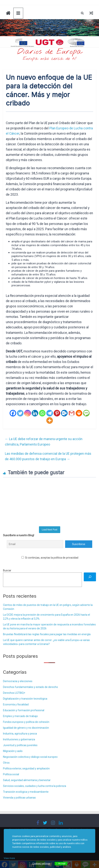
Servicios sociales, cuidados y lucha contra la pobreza (35, 786)
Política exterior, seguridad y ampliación (26, 768)
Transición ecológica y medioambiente (26, 792)
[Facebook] (13, 413)
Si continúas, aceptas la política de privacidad (50, 558)
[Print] (79, 413)
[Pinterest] (57, 413)
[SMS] (86, 413)
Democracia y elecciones (18, 681)
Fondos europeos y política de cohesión (26, 722)
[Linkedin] (35, 413)
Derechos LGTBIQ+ (14, 693)
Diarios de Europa (49, 52)
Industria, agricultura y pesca (20, 734)
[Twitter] (20, 413)
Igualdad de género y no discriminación (26, 728)
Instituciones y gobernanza (19, 739)
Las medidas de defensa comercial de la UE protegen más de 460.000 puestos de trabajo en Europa (48, 456)
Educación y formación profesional (24, 710)
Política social (11, 774)
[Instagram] (28, 413)
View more (9, 858)
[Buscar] (90, 577)
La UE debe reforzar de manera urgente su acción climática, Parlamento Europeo (44, 442)
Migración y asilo (13, 751)
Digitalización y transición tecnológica (25, 699)
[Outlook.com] (64, 413)
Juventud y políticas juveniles (20, 745)
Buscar (7, 570)
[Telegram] (50, 413)
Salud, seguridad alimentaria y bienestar (27, 780)
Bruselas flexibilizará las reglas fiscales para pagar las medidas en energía (47, 634)
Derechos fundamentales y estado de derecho (30, 687)
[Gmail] (72, 413)
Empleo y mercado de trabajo (20, 716)
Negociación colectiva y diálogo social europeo (30, 757)
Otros (6, 763)
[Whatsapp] (42, 413)
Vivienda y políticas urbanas (19, 798)
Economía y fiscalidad (16, 704)
